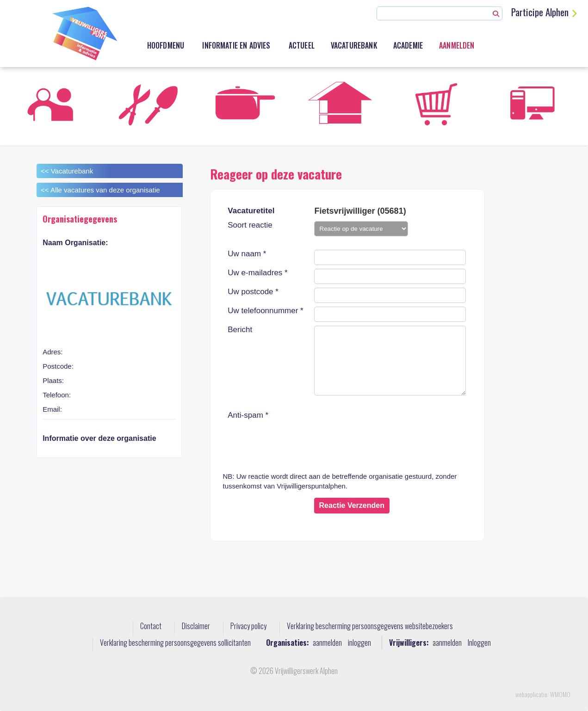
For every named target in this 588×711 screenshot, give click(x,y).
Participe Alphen (540, 12)
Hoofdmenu (166, 45)
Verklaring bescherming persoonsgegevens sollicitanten (175, 643)
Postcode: (58, 366)
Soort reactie (250, 225)
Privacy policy (248, 626)
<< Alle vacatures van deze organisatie (100, 190)
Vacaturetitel (251, 211)
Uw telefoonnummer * (265, 311)
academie (408, 45)
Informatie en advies (236, 45)
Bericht (240, 330)
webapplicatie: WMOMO (543, 694)
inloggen (359, 643)
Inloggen (479, 643)
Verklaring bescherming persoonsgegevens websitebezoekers (370, 626)
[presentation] (384, 429)
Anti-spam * (248, 415)
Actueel (302, 45)
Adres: (53, 352)
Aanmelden (457, 45)
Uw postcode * (253, 292)
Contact (151, 626)
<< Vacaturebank (67, 171)
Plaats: (53, 380)
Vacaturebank (354, 45)
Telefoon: (57, 395)
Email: (52, 409)
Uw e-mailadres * (257, 273)
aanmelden (327, 643)
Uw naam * (247, 254)
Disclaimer (196, 626)
